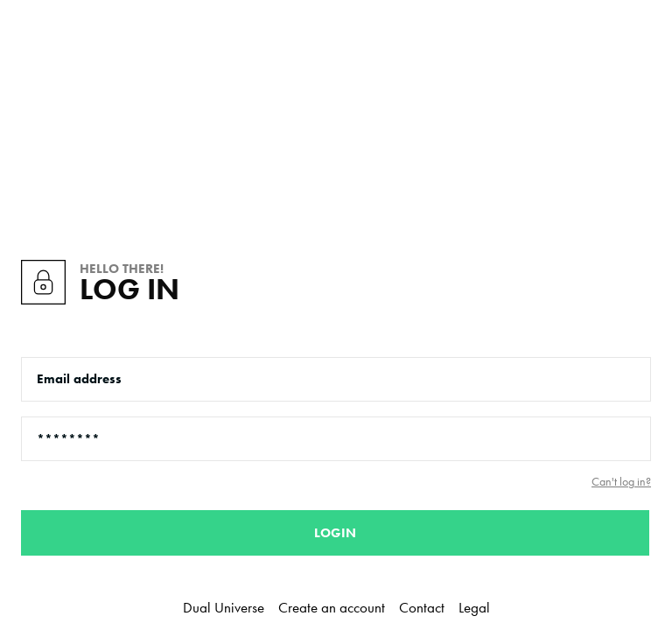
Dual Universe (224, 607)
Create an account (332, 607)
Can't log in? (621, 482)
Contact (422, 607)
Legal (474, 607)
